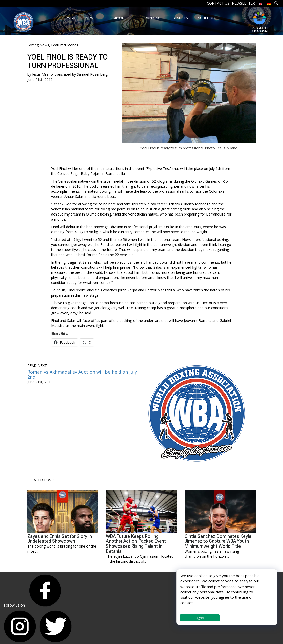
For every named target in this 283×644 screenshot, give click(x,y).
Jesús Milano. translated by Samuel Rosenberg (70, 74)
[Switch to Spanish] (269, 3)
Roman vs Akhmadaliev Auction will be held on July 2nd (82, 374)
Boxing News (38, 45)
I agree (200, 618)
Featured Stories (65, 45)
